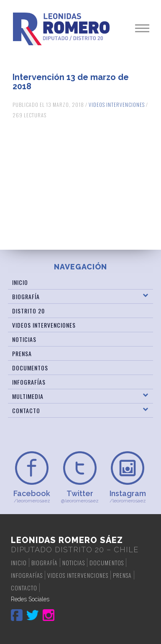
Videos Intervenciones (117, 105)
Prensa (22, 353)
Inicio (20, 282)
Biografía (26, 296)
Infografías (29, 382)
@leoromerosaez (80, 496)
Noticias (24, 339)
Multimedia (28, 396)
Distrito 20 (28, 311)
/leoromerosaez (32, 496)
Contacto (26, 410)
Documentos (30, 368)
